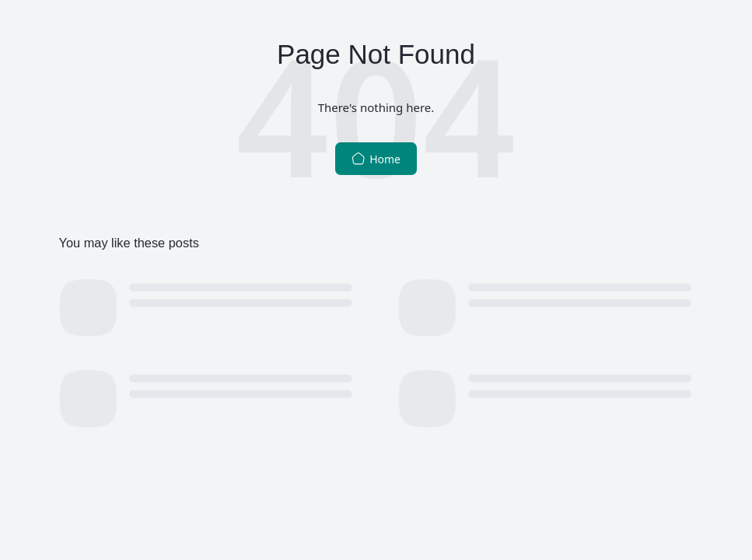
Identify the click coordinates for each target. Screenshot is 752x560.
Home (376, 159)
